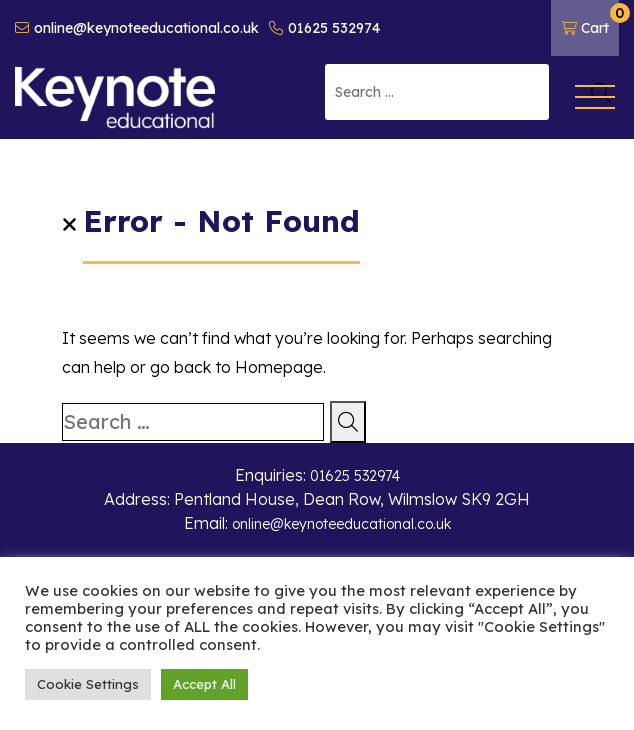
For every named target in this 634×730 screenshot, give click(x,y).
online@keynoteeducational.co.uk (137, 28)
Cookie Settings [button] (88, 684)
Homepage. (280, 367)
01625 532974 (324, 28)
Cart (590, 20)
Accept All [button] (204, 684)
